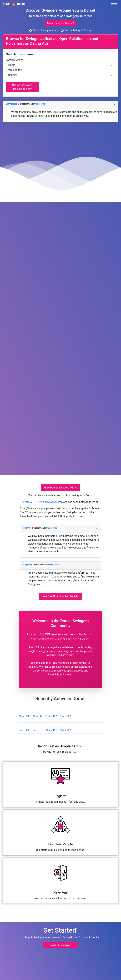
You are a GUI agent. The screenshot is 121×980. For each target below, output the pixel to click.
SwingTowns (40, 104)
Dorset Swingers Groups (76, 31)
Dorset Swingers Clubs (44, 31)
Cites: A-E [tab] (24, 716)
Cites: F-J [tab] (38, 716)
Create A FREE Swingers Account (41, 502)
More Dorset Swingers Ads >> (60, 488)
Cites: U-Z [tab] (65, 716)
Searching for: (14, 70)
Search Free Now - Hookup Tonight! (23, 87)
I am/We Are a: (14, 60)
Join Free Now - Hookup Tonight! (60, 596)
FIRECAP (28, 528)
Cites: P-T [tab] (51, 716)
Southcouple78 (13, 104)
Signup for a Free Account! (60, 23)
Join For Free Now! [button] (60, 945)
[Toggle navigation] (115, 4)
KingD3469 (28, 565)
